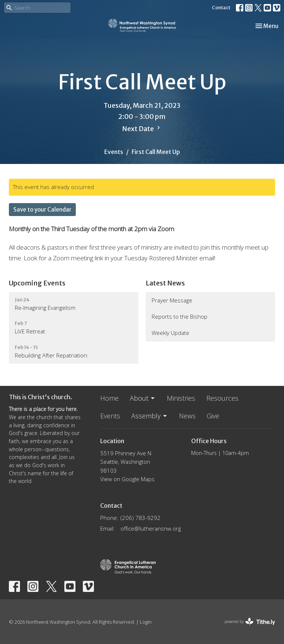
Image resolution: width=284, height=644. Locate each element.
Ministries (181, 398)
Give (213, 416)
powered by (250, 622)
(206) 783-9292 (141, 518)
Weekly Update (170, 333)
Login (146, 622)
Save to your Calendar (42, 210)
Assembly (150, 416)
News (187, 416)
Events (114, 152)
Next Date (142, 129)
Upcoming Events (37, 283)
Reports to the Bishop (180, 316)
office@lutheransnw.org (151, 528)
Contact (221, 8)
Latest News (165, 283)
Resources (222, 398)
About (143, 398)
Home (109, 398)
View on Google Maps (127, 479)
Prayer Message (172, 300)
